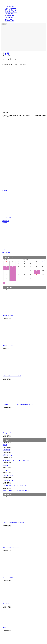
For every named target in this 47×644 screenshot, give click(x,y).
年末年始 (6, 465)
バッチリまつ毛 (8, 577)
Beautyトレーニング (8, 315)
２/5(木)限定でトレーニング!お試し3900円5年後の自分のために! (19, 404)
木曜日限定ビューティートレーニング (12, 376)
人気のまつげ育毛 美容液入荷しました (14, 523)
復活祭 (5, 445)
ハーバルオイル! (8, 475)
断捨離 (5, 627)
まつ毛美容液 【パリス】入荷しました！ (15, 486)
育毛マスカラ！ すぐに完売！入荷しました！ (17, 491)
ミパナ (5, 470)
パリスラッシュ (8, 455)
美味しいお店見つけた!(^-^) (11, 547)
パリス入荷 (7, 450)
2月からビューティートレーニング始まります (16, 460)
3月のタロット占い (9, 480)
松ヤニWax (7, 604)
